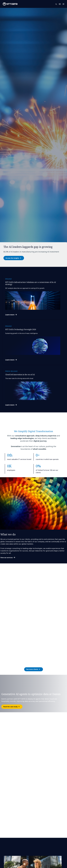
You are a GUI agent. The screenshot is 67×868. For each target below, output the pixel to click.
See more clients (32, 669)
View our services (7, 558)
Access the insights (12, 258)
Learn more (10, 315)
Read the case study (10, 707)
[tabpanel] (33, 137)
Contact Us (60, 4)
